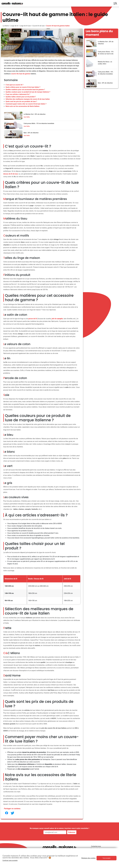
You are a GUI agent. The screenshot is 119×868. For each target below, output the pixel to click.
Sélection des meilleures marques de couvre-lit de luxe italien (28, 99)
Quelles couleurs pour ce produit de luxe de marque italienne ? (28, 92)
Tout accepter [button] (107, 858)
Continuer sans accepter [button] (10, 860)
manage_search (115, 3)
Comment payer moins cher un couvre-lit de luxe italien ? (26, 104)
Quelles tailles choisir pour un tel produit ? (21, 97)
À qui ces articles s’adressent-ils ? (18, 94)
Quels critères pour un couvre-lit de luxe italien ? (23, 87)
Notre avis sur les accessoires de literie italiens (23, 106)
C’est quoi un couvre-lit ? (14, 85)
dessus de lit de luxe (11, 174)
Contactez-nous (96, 846)
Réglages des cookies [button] (88, 858)
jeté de (57, 319)
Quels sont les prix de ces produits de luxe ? (21, 101)
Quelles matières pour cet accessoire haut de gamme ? (25, 90)
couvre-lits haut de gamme (21, 74)
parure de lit (33, 319)
